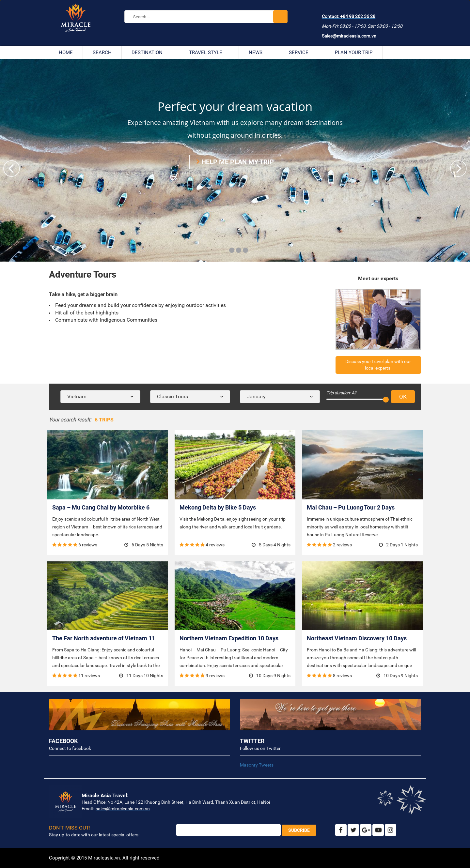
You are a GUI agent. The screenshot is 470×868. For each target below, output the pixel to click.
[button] (458, 168)
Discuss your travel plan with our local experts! (378, 365)
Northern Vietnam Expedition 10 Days (229, 638)
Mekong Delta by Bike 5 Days (218, 507)
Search (102, 53)
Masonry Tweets (257, 765)
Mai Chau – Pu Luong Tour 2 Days (351, 507)
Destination (150, 53)
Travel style (209, 53)
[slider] (386, 400)
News (259, 53)
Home (66, 53)
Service (302, 53)
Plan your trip (354, 53)
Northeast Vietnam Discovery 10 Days (357, 638)
